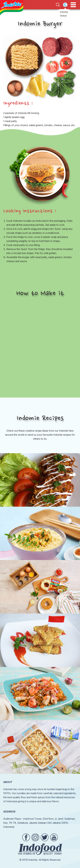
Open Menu (73, 5)
